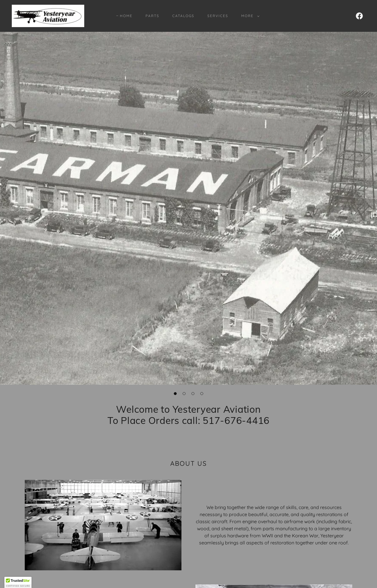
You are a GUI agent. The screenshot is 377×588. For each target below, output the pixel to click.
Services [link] (218, 16)
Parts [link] (152, 16)
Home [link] (126, 16)
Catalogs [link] (183, 16)
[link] (48, 15)
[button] (249, 16)
